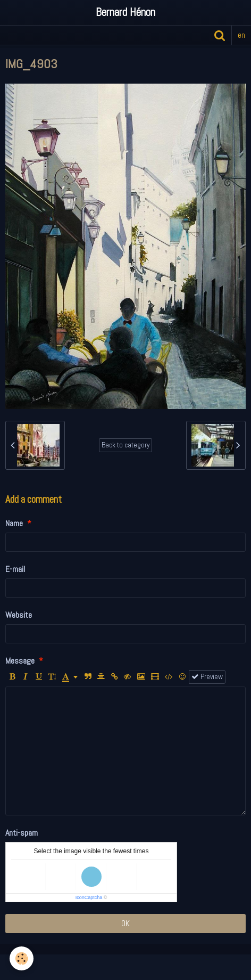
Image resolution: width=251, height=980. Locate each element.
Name (14, 523)
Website (19, 615)
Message (20, 661)
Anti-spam (22, 833)
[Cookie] (22, 958)
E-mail (15, 569)
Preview (207, 677)
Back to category (125, 445)
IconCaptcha (89, 897)
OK (125, 923)
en (241, 35)
